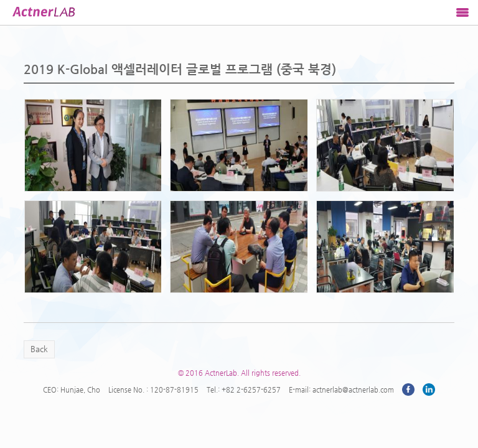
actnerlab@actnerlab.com (353, 390)
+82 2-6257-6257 (251, 390)
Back (39, 349)
